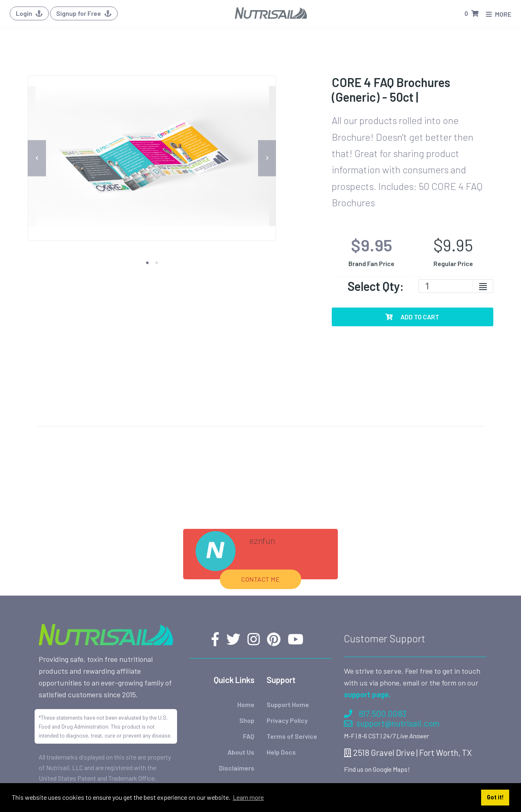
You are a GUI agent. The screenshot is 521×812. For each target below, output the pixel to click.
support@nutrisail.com (392, 652)
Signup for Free (84, 13)
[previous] (37, 158)
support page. (367, 624)
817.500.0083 (375, 643)
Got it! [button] (495, 797)
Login (29, 13)
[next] (267, 158)
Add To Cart (412, 317)
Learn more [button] (248, 797)
